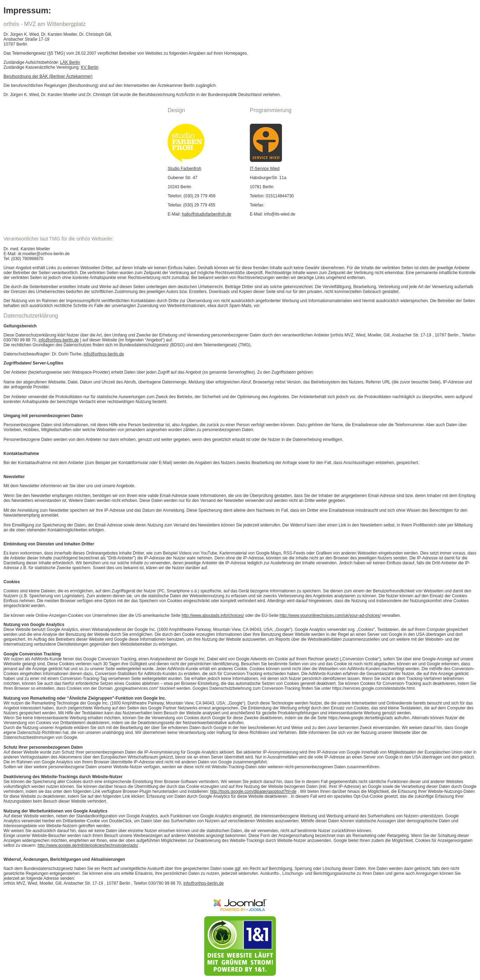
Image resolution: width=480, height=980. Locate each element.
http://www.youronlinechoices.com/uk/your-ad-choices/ (330, 615)
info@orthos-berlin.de (59, 340)
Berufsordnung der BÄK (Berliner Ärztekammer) (48, 76)
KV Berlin (90, 67)
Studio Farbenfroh (184, 169)
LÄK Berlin (70, 62)
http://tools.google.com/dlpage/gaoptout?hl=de (253, 791)
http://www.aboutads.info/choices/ (213, 615)
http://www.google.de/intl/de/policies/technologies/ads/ (88, 845)
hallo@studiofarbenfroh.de (207, 214)
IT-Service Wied (265, 169)
